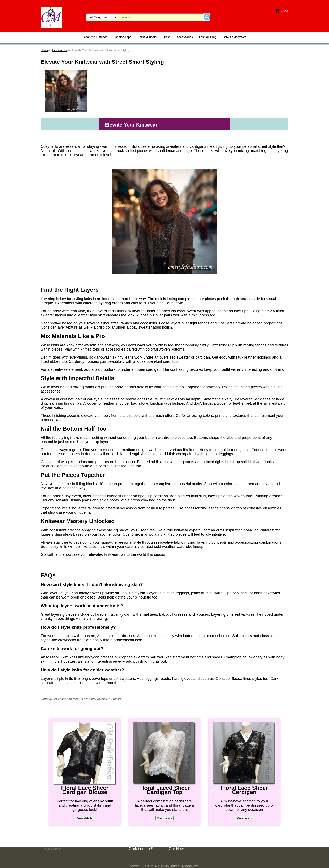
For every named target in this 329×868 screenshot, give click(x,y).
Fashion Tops (123, 37)
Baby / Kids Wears (234, 37)
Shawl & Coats (147, 37)
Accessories (185, 37)
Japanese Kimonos (95, 37)
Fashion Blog (208, 37)
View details (85, 818)
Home (44, 50)
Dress (167, 37)
